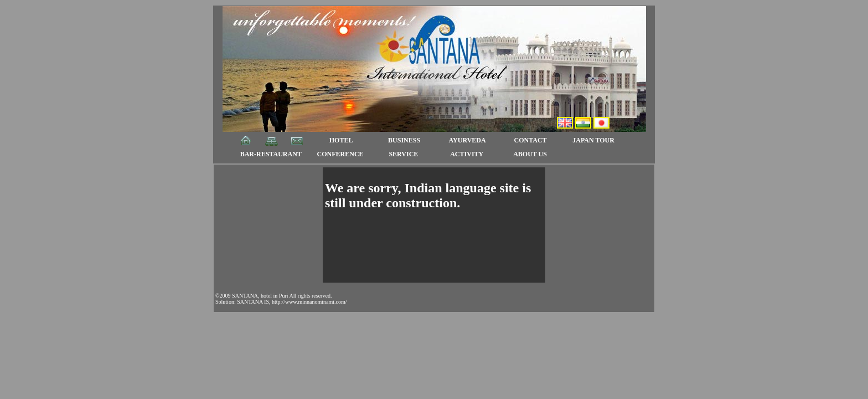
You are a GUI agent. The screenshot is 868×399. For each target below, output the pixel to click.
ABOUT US (530, 154)
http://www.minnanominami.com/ (309, 302)
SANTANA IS (253, 302)
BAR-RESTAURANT (271, 154)
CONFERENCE (340, 154)
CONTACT (531, 140)
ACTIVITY (467, 154)
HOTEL (341, 140)
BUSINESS (404, 140)
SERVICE (403, 154)
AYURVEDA (467, 140)
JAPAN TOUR (593, 140)
